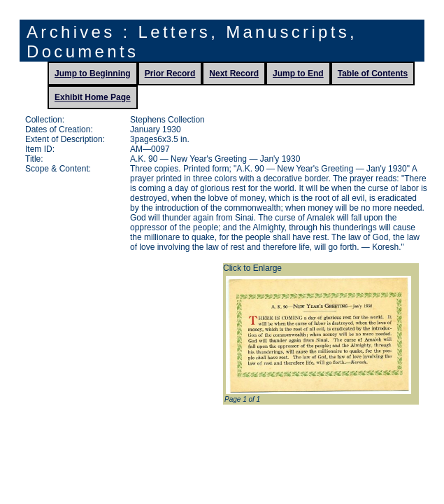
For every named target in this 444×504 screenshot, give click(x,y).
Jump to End (298, 73)
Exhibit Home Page (93, 97)
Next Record (234, 73)
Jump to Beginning (93, 73)
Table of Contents (373, 73)
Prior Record (170, 73)
